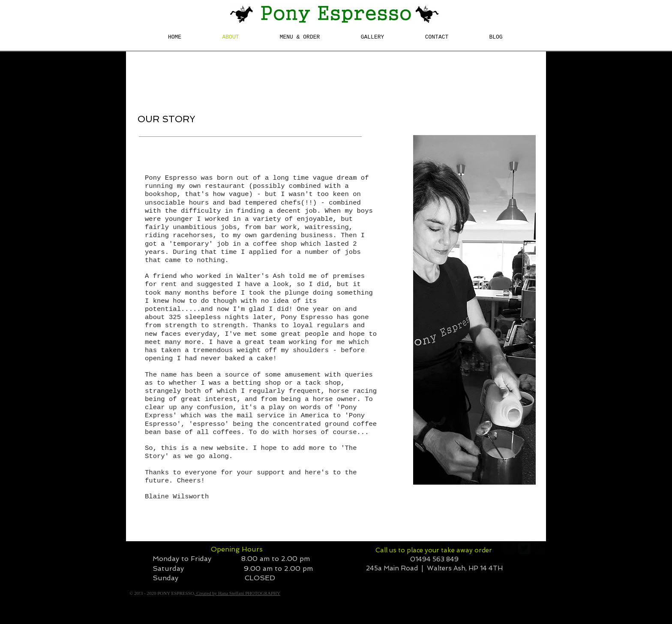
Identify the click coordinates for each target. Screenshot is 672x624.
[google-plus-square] (539, 548)
